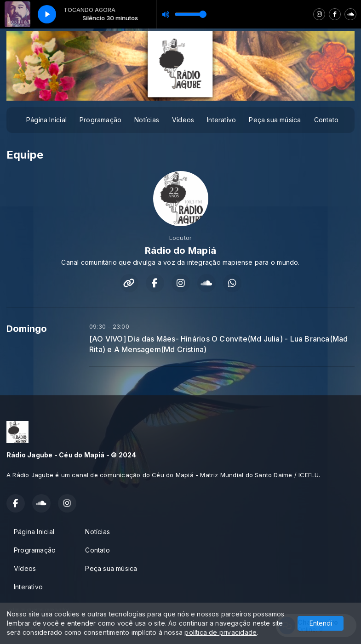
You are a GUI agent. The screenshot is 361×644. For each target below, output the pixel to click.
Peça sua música (275, 120)
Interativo (221, 120)
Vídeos (183, 120)
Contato (326, 120)
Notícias (147, 120)
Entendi (321, 623)
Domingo (27, 329)
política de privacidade (221, 632)
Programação (100, 120)
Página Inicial (46, 120)
